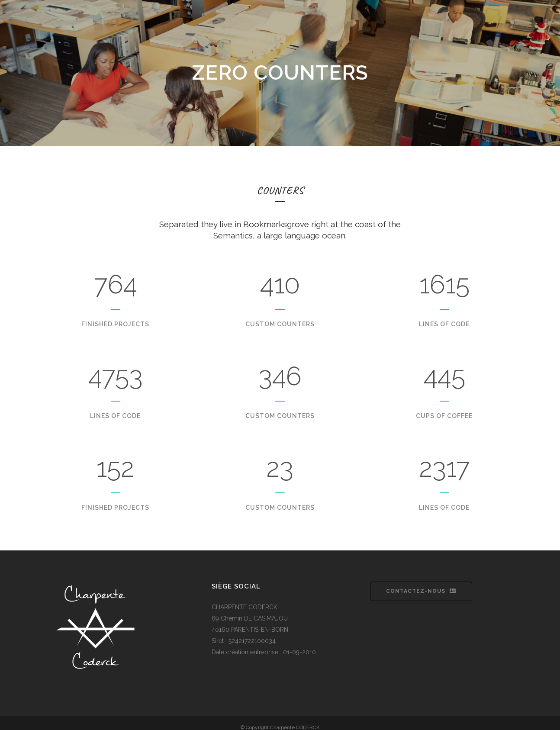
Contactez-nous (421, 591)
